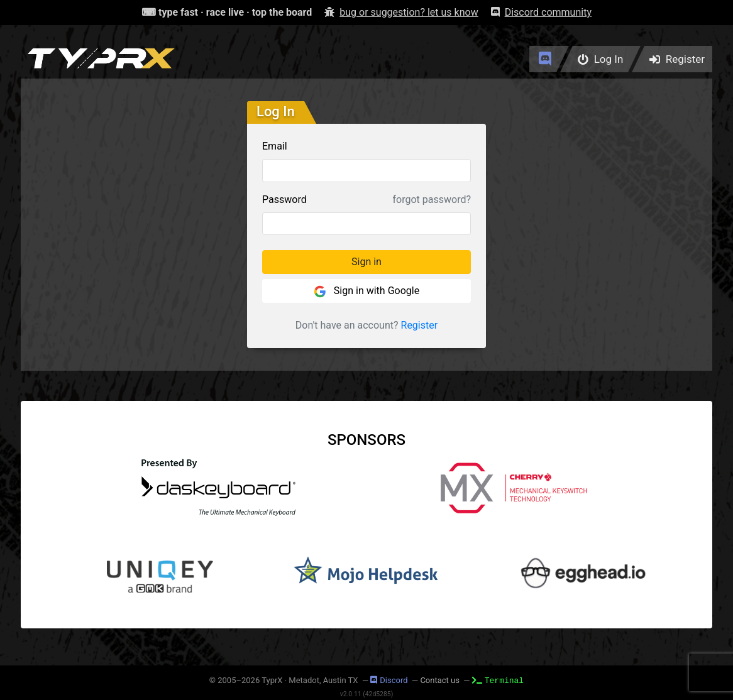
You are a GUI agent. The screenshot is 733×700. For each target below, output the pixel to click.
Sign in (366, 262)
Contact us (440, 680)
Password (284, 200)
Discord (389, 680)
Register (420, 325)
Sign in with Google (366, 291)
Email (275, 146)
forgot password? (432, 200)
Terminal (498, 680)
